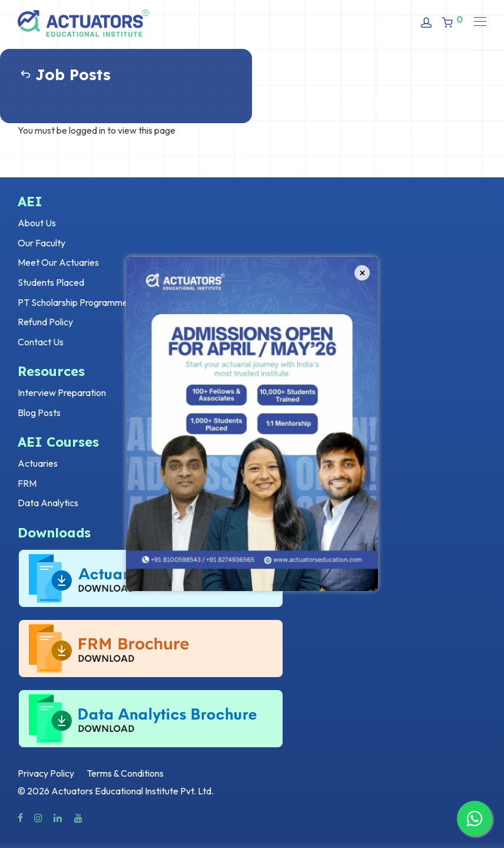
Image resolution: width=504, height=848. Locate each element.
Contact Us (41, 342)
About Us (37, 223)
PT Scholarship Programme (73, 302)
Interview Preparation (62, 392)
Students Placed (51, 282)
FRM (27, 483)
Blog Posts (39, 413)
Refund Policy (45, 322)
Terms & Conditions (125, 773)
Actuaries (38, 463)
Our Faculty (42, 243)
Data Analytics (48, 503)
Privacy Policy (46, 773)
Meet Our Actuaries (58, 262)
